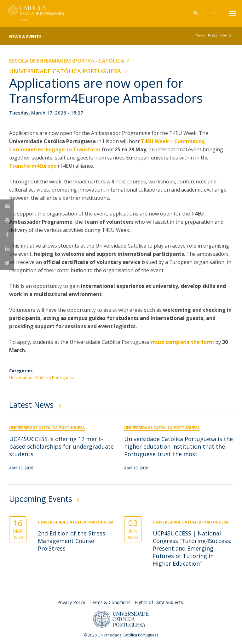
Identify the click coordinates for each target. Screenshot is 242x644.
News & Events (25, 36)
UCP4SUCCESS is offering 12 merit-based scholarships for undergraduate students (61, 446)
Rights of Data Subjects (159, 602)
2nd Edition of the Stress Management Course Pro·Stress (72, 541)
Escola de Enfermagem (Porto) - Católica (67, 61)
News (200, 35)
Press (213, 35)
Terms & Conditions (110, 602)
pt (215, 13)
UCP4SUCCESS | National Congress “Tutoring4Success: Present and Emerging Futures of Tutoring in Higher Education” (192, 548)
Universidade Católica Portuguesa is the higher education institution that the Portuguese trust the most (179, 446)
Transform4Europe (33, 166)
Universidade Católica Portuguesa (65, 71)
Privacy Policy (71, 602)
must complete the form (182, 342)
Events (226, 35)
